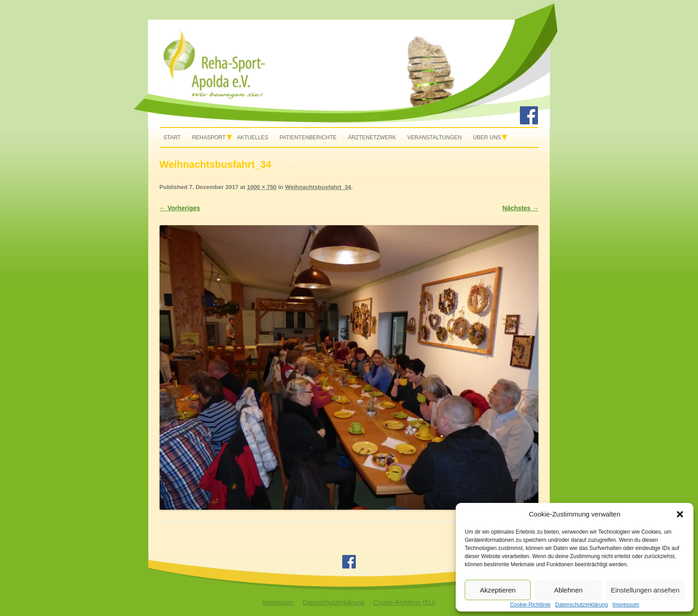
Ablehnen (568, 590)
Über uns (487, 137)
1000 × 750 (262, 187)
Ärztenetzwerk (372, 137)
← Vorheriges (180, 208)
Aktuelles (252, 137)
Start (172, 137)
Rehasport (209, 137)
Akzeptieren (498, 590)
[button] (680, 514)
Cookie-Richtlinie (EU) (405, 602)
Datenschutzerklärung (334, 602)
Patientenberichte (308, 137)
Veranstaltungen (434, 137)
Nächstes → (520, 208)
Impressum (278, 602)
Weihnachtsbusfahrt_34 (318, 187)
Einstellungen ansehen (645, 590)
